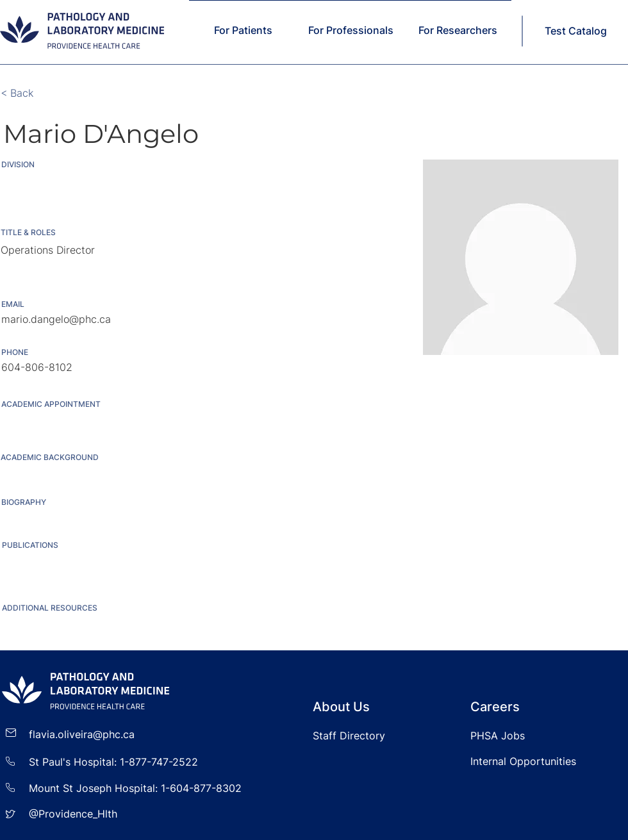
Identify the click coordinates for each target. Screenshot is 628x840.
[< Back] (43, 93)
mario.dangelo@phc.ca (56, 319)
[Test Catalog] (577, 31)
